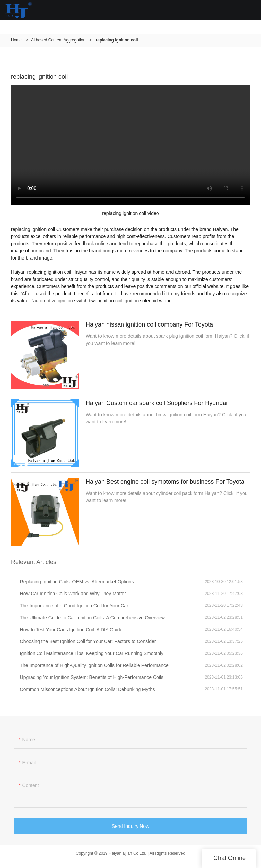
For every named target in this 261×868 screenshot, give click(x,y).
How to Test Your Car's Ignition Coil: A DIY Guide (71, 630)
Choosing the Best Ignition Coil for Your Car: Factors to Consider (88, 641)
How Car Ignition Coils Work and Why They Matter (73, 594)
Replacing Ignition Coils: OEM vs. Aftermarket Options (77, 582)
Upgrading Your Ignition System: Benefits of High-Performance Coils (92, 677)
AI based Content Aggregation (58, 40)
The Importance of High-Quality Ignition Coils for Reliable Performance (94, 665)
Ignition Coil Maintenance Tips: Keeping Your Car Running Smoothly (92, 653)
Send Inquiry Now (131, 828)
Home (16, 40)
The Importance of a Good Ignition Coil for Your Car (74, 606)
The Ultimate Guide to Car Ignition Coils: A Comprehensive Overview (92, 618)
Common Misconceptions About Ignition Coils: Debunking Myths (88, 689)
